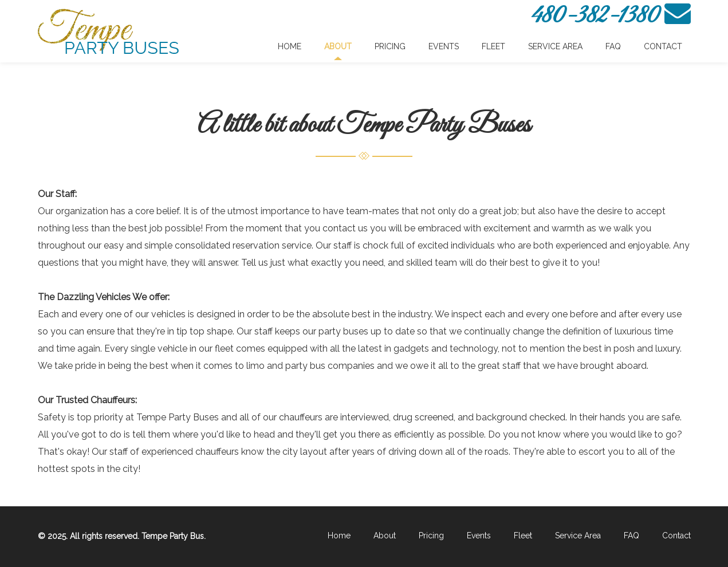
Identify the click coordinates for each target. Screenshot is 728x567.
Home (290, 46)
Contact (663, 46)
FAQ (613, 46)
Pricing (390, 46)
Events (444, 46)
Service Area (555, 46)
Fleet (493, 46)
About (338, 46)
